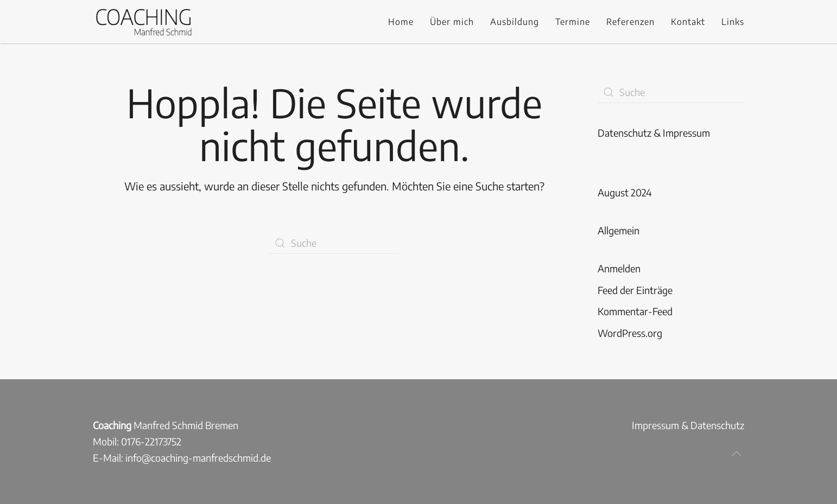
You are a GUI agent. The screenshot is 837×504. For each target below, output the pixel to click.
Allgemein (619, 230)
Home (401, 22)
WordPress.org (630, 333)
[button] (737, 454)
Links (733, 22)
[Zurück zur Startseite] (144, 22)
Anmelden (619, 268)
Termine (573, 22)
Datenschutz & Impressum (654, 133)
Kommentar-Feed (635, 311)
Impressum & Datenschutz (688, 425)
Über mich (452, 22)
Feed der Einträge (635, 290)
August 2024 (625, 192)
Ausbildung (515, 22)
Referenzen (630, 22)
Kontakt (688, 22)
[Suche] (334, 243)
